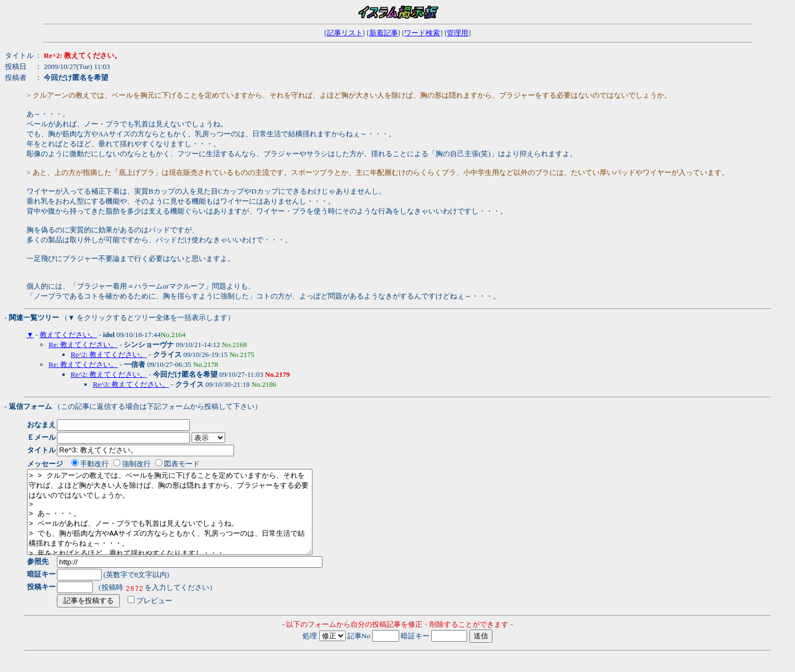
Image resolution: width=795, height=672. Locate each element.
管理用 (457, 33)
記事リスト (345, 33)
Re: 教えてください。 (83, 345)
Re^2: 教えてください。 (109, 354)
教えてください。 (68, 335)
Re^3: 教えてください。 (131, 384)
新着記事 (384, 33)
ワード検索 (422, 33)
